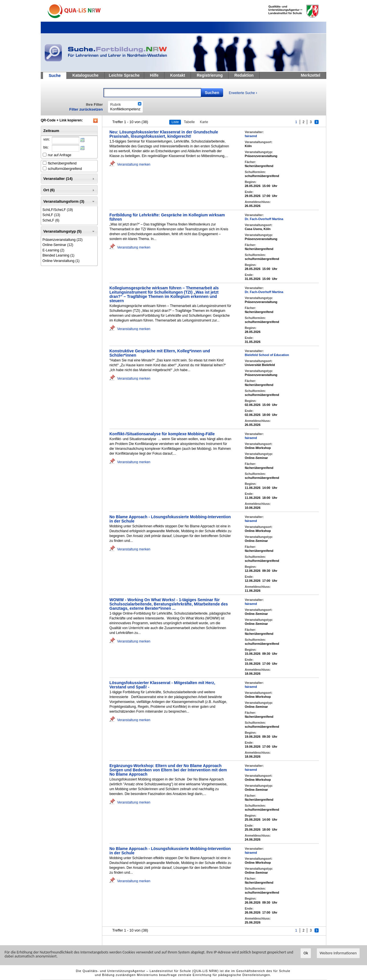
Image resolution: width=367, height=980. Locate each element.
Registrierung (210, 75)
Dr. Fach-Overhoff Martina (264, 219)
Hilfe (154, 75)
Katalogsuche (85, 75)
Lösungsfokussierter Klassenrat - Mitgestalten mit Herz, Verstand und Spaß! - (162, 685)
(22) (63, 240)
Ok (306, 953)
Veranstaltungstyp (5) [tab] (69, 231)
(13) (51, 215)
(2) (53, 250)
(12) (58, 245)
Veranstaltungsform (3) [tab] (69, 202)
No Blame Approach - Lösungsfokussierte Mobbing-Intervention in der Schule (170, 519)
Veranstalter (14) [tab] (69, 179)
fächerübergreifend (62, 163)
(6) (51, 220)
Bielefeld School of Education (267, 355)
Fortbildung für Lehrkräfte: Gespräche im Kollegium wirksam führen (167, 217)
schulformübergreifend (65, 169)
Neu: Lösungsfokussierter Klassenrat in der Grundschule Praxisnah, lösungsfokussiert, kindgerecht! (164, 134)
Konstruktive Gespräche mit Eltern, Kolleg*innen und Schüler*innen (160, 353)
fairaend (251, 136)
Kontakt (178, 75)
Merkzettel (311, 75)
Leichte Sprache (124, 75)
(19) (58, 210)
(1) (58, 255)
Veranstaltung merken (134, 164)
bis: (46, 147)
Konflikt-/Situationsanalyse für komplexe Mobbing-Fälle (162, 434)
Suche (55, 76)
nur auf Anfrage (60, 155)
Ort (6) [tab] (69, 190)
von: (47, 139)
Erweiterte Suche (243, 93)
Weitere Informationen (338, 953)
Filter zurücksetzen (86, 109)
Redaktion (244, 75)
